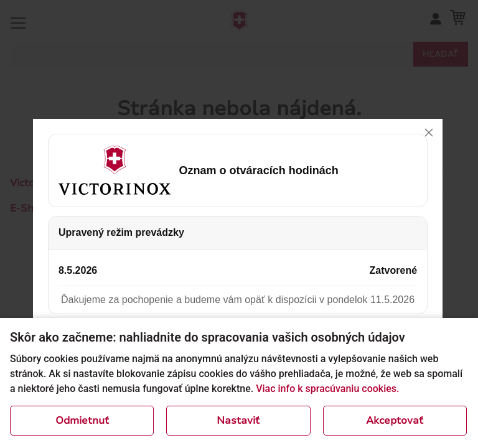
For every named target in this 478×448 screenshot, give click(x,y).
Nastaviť (238, 421)
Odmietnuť (82, 421)
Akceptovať (395, 421)
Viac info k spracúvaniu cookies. (327, 389)
